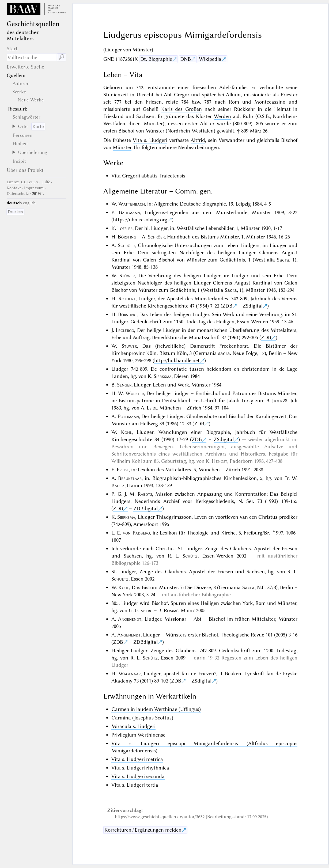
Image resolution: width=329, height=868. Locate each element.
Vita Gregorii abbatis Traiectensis (148, 176)
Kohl (126, 432)
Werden (222, 116)
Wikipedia (210, 59)
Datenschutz (18, 194)
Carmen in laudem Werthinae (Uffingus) (156, 709)
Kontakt (14, 188)
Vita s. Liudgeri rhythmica (140, 768)
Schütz (190, 556)
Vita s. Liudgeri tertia (135, 785)
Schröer (156, 237)
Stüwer (127, 276)
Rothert (127, 299)
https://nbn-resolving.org (140, 220)
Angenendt (130, 619)
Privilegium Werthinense (138, 735)
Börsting (127, 237)
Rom (234, 102)
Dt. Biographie (156, 59)
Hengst (220, 461)
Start (12, 49)
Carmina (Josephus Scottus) (142, 718)
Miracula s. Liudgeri (133, 726)
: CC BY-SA (22, 182)
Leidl (152, 408)
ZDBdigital (145, 508)
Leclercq (125, 330)
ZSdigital (253, 306)
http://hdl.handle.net (177, 360)
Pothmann (128, 416)
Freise (123, 470)
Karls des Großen (182, 109)
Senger (124, 385)
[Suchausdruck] (32, 57)
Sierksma (163, 376)
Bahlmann (129, 212)
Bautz (118, 485)
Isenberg (144, 610)
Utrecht (145, 95)
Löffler (125, 228)
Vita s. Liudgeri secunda (138, 776)
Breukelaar (130, 478)
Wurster (135, 393)
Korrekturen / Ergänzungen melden (143, 830)
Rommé (171, 610)
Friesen (154, 102)
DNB (186, 59)
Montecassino (270, 102)
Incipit (19, 161)
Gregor (182, 95)
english (29, 203)
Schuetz (120, 579)
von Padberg (136, 533)
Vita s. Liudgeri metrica (137, 759)
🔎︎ (61, 57)
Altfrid (198, 140)
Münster (155, 131)
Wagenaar (130, 674)
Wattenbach (132, 204)
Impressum (34, 188)
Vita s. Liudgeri (150, 140)
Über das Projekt (25, 170)
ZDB (227, 306)
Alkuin (233, 95)
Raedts (145, 494)
